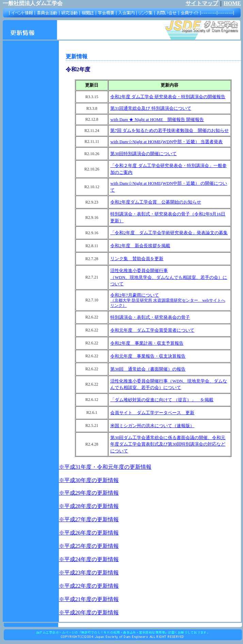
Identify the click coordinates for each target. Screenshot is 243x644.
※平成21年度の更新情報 (89, 599)
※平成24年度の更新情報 (89, 559)
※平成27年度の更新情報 (89, 519)
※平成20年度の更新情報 (89, 612)
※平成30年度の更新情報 (89, 480)
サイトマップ (202, 3)
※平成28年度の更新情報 (89, 506)
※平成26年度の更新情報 (89, 533)
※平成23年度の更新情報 (89, 573)
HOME (232, 3)
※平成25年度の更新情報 (89, 546)
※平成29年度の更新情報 (89, 493)
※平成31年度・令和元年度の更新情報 (105, 467)
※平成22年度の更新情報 (89, 586)
